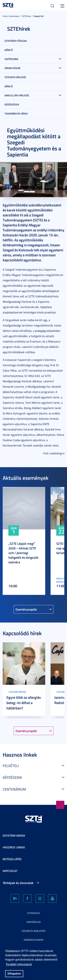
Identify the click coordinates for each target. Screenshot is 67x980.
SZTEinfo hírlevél (15, 77)
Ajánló (9, 50)
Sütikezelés (33, 913)
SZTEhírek (26, 16)
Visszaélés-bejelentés (34, 931)
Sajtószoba (11, 59)
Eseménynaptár (26, 609)
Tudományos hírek (16, 114)
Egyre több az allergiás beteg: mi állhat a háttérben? (24, 703)
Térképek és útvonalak (18, 883)
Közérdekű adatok (34, 940)
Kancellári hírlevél (17, 95)
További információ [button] (19, 964)
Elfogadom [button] (14, 974)
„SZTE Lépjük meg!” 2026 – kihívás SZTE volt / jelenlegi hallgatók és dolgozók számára (23, 553)
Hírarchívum (12, 68)
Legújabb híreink (17, 692)
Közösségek (12, 104)
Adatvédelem (33, 922)
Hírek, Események (11, 16)
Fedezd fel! (39, 16)
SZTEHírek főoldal (16, 41)
